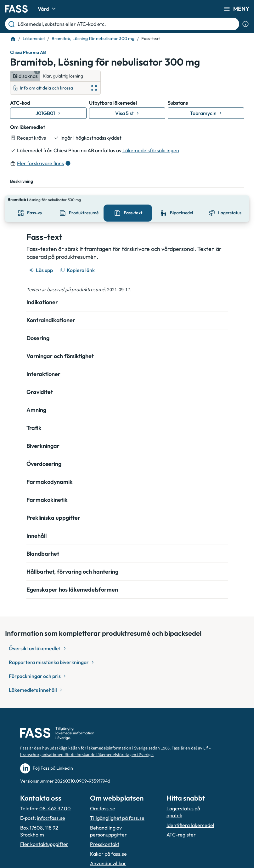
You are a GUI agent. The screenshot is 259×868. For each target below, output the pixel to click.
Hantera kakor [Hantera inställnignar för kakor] (106, 864)
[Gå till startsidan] (16, 9)
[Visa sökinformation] (245, 24)
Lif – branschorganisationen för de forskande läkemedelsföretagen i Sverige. (115, 743)
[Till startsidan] (13, 39)
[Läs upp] (42, 261)
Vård (48, 9)
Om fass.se (103, 800)
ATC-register (181, 826)
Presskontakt (105, 835)
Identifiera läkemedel (190, 816)
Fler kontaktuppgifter (44, 835)
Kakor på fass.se (108, 845)
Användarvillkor (108, 854)
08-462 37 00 (55, 800)
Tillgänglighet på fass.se (117, 809)
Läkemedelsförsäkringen (151, 150)
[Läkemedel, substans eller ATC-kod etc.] (127, 24)
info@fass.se (51, 809)
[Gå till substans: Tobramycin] (206, 113)
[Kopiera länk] (78, 261)
